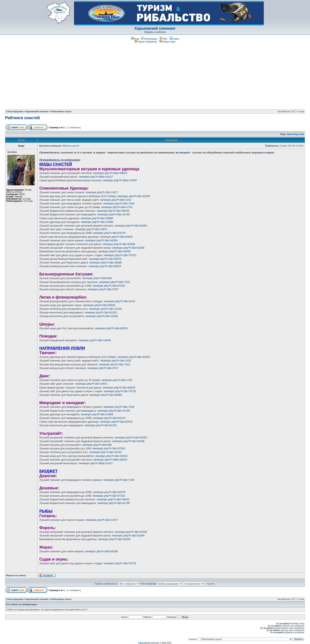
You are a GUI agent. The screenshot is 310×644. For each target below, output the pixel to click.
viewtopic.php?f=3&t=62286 (128, 248)
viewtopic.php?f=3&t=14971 (91, 229)
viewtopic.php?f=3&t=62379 (109, 233)
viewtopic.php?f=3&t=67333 (109, 286)
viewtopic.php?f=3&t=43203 (134, 196)
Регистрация (149, 39)
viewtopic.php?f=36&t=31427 (96, 177)
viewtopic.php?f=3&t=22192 (105, 309)
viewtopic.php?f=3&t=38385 (106, 263)
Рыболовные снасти (61, 112)
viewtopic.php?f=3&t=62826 (119, 244)
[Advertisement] (155, 75)
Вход (135, 39)
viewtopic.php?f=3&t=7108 (119, 203)
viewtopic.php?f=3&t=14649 (94, 340)
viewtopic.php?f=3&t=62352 (131, 226)
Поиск (174, 39)
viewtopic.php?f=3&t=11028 (102, 316)
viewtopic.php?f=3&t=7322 (114, 282)
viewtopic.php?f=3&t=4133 (119, 301)
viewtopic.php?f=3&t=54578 (105, 259)
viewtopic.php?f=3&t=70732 (120, 255)
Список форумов (15, 112)
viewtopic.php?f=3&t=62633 (116, 237)
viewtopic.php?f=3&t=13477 (102, 192)
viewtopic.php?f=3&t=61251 (101, 312)
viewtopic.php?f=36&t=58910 (110, 173)
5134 (25, 199)
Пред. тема (286, 134)
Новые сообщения (146, 42)
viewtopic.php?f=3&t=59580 (97, 218)
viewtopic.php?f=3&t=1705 (117, 207)
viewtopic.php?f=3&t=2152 (116, 200)
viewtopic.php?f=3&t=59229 (105, 266)
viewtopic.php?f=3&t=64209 (101, 240)
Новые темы (167, 42)
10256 (26, 201)
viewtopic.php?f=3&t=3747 (103, 289)
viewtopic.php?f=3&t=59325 (99, 305)
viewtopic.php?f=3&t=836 (97, 278)
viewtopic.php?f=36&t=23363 (120, 180)
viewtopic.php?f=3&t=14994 (97, 222)
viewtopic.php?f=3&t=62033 (111, 328)
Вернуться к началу (16, 576)
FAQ (163, 39)
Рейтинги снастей (22, 118)
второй (185, 153)
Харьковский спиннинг (155, 28)
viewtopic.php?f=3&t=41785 (114, 214)
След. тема (298, 134)
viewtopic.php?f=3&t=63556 (114, 251)
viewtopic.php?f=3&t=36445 (113, 211)
